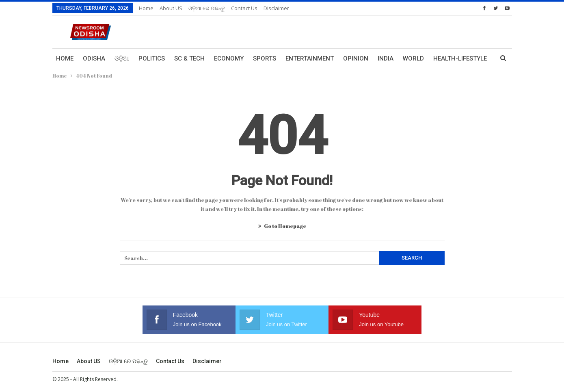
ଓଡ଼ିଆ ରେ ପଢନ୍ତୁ (207, 8)
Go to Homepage (282, 226)
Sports (265, 58)
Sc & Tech (189, 58)
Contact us (244, 8)
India (386, 58)
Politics (152, 58)
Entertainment (310, 58)
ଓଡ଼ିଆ (122, 58)
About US (171, 8)
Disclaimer (276, 8)
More (442, 58)
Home (146, 8)
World (413, 58)
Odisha (94, 58)
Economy (229, 58)
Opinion (356, 58)
